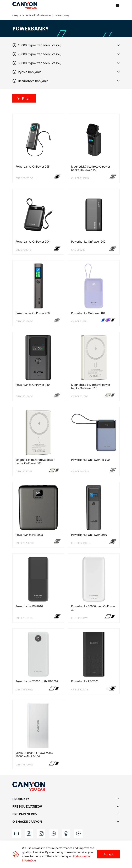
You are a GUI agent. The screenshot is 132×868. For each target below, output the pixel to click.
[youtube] (16, 834)
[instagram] (41, 834)
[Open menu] (118, 6)
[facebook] (29, 834)
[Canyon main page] (25, 6)
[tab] (66, 45)
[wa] (54, 834)
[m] (78, 834)
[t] (66, 834)
